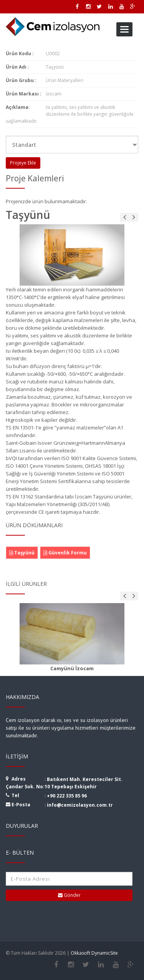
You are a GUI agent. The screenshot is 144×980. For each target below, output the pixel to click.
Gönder (69, 895)
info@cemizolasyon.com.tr (80, 805)
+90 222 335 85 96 (67, 796)
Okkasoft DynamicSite (94, 953)
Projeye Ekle (23, 163)
